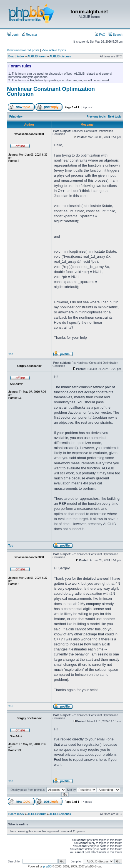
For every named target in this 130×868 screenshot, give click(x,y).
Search (116, 35)
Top (11, 354)
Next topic (115, 117)
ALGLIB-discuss (60, 56)
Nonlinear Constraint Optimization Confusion (51, 91)
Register (29, 35)
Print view (16, 117)
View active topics (54, 50)
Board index (16, 56)
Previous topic (96, 117)
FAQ (100, 35)
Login (13, 35)
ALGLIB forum (37, 56)
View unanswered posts (23, 50)
